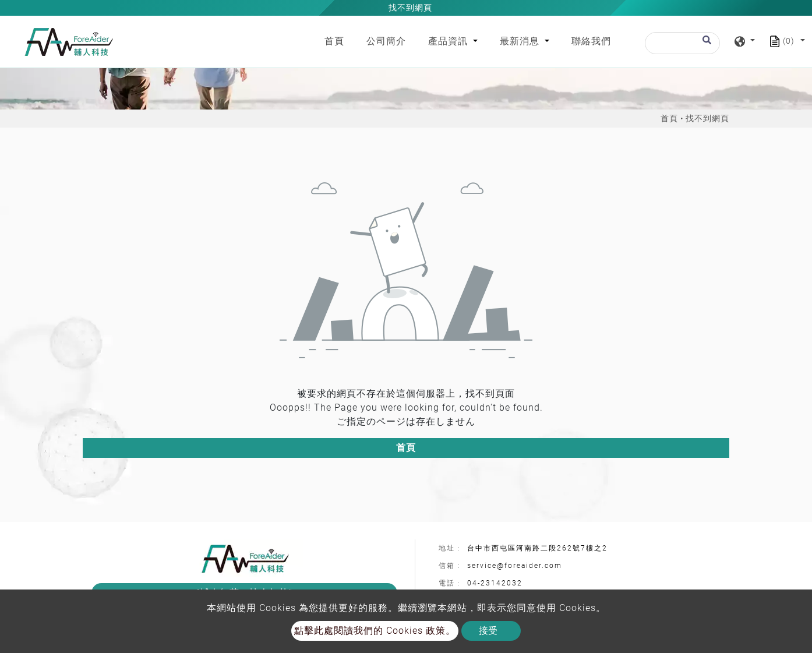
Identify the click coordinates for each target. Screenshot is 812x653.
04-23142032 (495, 583)
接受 (488, 631)
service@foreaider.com (515, 566)
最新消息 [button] (521, 41)
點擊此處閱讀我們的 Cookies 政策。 (375, 631)
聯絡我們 (591, 41)
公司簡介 (386, 41)
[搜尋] (682, 43)
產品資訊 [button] (449, 41)
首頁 (337, 40)
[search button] (705, 45)
